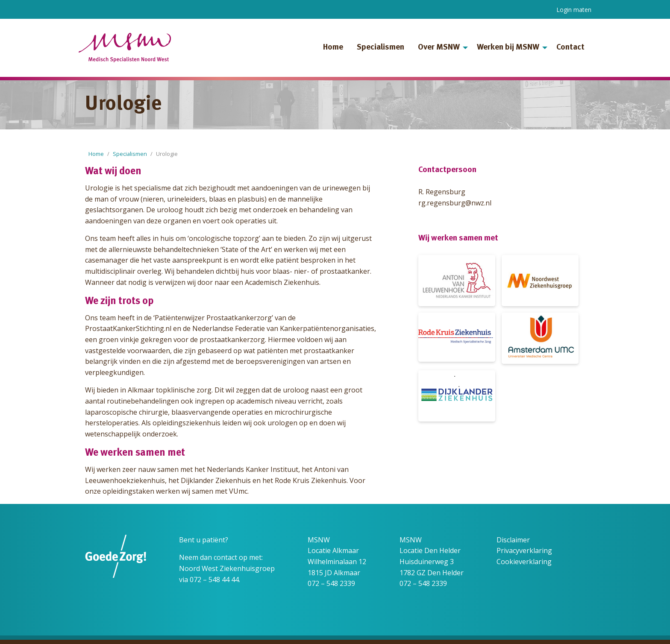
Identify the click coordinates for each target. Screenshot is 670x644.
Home (333, 48)
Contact (570, 48)
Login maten (574, 10)
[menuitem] (333, 48)
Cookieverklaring (524, 562)
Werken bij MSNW (508, 48)
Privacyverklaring (524, 550)
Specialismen (381, 48)
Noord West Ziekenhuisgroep (227, 568)
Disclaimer (513, 540)
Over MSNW (439, 48)
